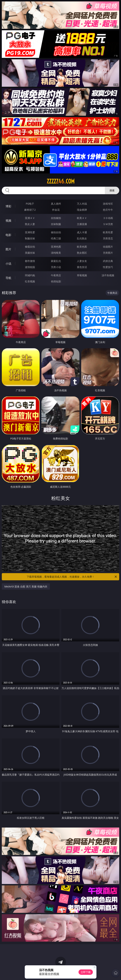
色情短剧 (56, 281)
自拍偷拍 (56, 218)
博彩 (8, 206)
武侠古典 (108, 261)
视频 (8, 221)
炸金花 (56, 210)
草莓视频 (82, 275)
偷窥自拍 (30, 247)
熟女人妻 (30, 224)
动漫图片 (108, 247)
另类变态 (108, 238)
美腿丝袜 (30, 253)
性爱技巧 (108, 267)
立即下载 (86, 972)
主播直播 (82, 224)
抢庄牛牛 (108, 210)
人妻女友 (82, 261)
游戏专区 (108, 204)
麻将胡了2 (30, 210)
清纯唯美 (56, 253)
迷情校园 (30, 267)
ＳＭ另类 (108, 224)
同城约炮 (30, 275)
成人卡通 (82, 232)
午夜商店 (56, 275)
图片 (8, 249)
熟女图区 (82, 253)
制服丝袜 (30, 238)
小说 (8, 264)
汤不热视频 (108, 275)
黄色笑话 (82, 267)
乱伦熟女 (82, 238)
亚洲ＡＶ (30, 218)
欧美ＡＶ (82, 218)
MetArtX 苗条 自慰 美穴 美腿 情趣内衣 (26, 586)
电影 (8, 235)
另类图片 (108, 253)
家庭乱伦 (56, 261)
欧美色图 (82, 247)
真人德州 (56, 204)
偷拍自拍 (56, 232)
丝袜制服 (56, 224)
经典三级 (56, 238)
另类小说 (56, 267)
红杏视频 (30, 281)
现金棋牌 (82, 210)
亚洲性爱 (30, 232)
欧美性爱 (108, 232)
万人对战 (82, 204)
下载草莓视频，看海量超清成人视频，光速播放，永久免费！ (72, 577)
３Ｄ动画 (108, 218)
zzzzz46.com (61, 181)
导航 (8, 278)
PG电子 (30, 204)
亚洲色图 (56, 247)
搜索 (112, 190)
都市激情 (30, 261)
